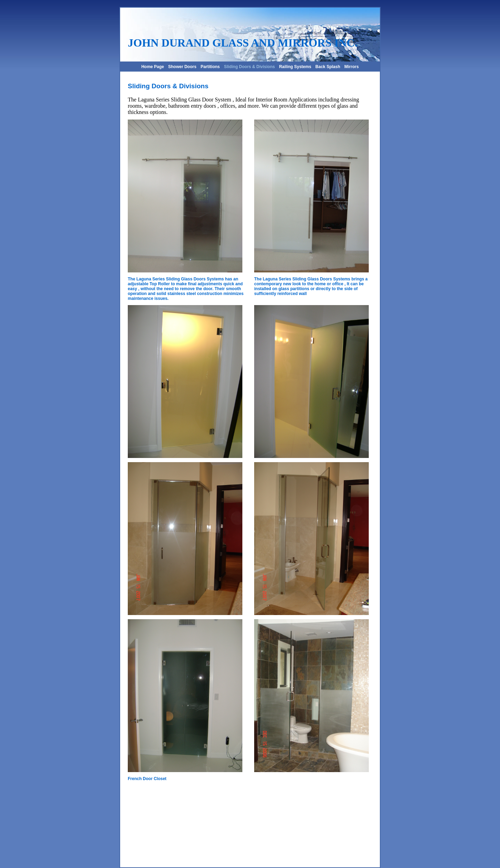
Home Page (153, 67)
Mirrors (352, 67)
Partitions (210, 67)
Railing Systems (295, 67)
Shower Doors (182, 67)
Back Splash (328, 67)
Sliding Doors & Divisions (249, 67)
